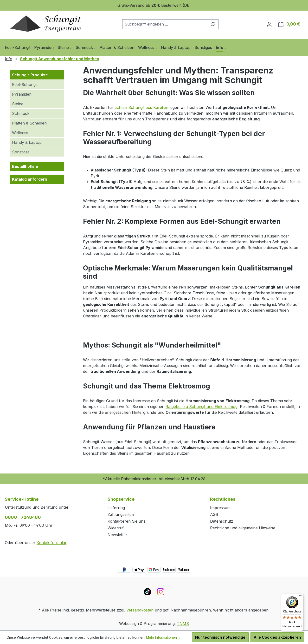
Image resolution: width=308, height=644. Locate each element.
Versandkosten (140, 610)
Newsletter (117, 535)
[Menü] (300, 597)
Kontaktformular (51, 543)
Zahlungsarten (121, 514)
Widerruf (116, 528)
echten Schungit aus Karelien (141, 107)
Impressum (220, 508)
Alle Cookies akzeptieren (277, 637)
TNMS (183, 624)
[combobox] (165, 24)
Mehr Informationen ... (163, 637)
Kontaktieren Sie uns (126, 521)
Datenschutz (222, 521)
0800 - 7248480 (23, 517)
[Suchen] (213, 24)
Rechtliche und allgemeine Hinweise (243, 528)
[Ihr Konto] (269, 24)
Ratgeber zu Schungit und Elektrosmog (202, 407)
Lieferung (116, 508)
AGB (214, 514)
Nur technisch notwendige (220, 637)
